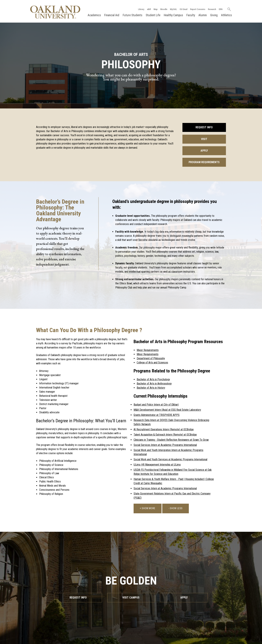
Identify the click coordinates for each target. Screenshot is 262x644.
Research (212, 9)
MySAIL (173, 9)
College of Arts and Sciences (152, 363)
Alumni (203, 15)
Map (156, 9)
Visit (204, 139)
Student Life (153, 15)
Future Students (132, 15)
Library (141, 9)
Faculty (191, 15)
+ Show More (148, 508)
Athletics (226, 15)
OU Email (184, 9)
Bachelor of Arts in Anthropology (154, 384)
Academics (94, 15)
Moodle (164, 9)
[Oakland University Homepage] (55, 12)
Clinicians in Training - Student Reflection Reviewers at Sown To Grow (171, 440)
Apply (204, 151)
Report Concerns (198, 9)
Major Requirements (148, 350)
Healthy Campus (173, 15)
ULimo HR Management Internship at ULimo (157, 465)
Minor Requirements (148, 354)
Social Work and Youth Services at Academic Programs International (170, 459)
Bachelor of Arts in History (151, 388)
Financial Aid (112, 15)
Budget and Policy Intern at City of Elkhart (156, 405)
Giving (214, 15)
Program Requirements (204, 162)
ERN (221, 9)
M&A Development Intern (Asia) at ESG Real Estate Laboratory (167, 410)
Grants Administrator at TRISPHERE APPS (157, 415)
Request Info (204, 127)
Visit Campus (131, 598)
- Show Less (176, 508)
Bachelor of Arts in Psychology (153, 379)
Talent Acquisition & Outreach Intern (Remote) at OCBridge (165, 435)
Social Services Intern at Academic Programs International (165, 445)
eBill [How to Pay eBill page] (149, 9)
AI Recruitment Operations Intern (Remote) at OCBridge (164, 429)
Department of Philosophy (151, 358)
